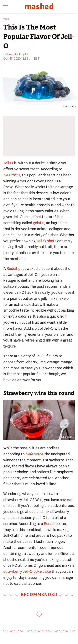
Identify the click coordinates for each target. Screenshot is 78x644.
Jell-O (8, 163)
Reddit (12, 269)
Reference (34, 454)
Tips (6, 19)
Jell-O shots (46, 241)
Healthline (12, 175)
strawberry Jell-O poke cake (27, 571)
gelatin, (39, 223)
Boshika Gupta (18, 54)
